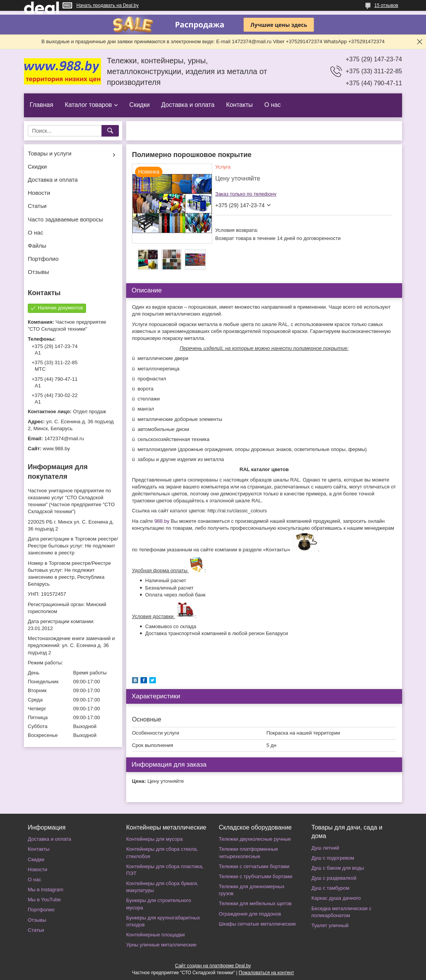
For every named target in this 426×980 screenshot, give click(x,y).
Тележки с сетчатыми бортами (254, 866)
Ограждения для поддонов (250, 914)
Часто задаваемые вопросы (65, 219)
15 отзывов (386, 5)
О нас (273, 105)
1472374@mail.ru (64, 438)
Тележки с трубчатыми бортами (255, 876)
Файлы (37, 246)
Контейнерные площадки (156, 935)
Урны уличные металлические (161, 945)
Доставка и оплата (188, 105)
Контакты (239, 105)
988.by (162, 521)
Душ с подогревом (333, 858)
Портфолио (43, 259)
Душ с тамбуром (330, 888)
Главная (41, 105)
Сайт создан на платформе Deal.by (213, 966)
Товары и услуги (50, 153)
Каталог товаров (88, 105)
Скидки (139, 105)
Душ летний (325, 848)
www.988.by (56, 449)
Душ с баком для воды (338, 868)
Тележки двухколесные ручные (255, 839)
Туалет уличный (330, 925)
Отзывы (38, 272)
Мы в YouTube (44, 900)
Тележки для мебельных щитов (255, 903)
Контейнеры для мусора (154, 839)
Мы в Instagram (46, 890)
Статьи (37, 206)
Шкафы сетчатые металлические (257, 924)
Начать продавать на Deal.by (107, 5)
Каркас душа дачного (336, 898)
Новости (39, 193)
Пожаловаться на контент (266, 973)
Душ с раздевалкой (334, 878)
